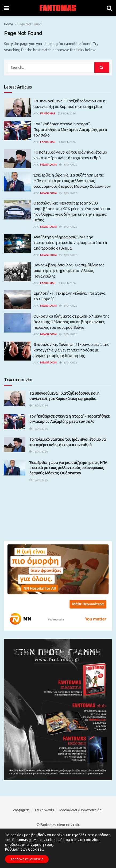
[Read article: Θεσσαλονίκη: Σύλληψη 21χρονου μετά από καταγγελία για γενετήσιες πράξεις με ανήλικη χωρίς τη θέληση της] (17, 351)
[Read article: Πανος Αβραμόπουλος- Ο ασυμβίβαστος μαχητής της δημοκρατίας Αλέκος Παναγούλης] (17, 272)
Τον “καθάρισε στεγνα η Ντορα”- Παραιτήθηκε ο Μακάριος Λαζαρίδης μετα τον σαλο (70, 129)
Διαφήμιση (21, 810)
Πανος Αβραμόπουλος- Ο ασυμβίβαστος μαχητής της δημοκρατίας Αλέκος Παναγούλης (69, 271)
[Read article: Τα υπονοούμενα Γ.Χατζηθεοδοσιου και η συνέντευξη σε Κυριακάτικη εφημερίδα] (17, 108)
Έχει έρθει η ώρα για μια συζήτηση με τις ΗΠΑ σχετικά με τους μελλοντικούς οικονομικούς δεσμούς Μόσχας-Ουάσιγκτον (72, 181)
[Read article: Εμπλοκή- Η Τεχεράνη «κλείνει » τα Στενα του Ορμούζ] (17, 300)
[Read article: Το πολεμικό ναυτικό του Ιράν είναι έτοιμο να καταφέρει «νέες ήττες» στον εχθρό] (17, 159)
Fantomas (48, 113)
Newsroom (48, 165)
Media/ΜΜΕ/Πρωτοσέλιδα (80, 810)
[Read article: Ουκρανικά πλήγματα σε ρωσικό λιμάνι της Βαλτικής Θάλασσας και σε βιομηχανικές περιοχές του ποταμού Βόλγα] (17, 323)
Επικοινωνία (45, 810)
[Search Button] (109, 8)
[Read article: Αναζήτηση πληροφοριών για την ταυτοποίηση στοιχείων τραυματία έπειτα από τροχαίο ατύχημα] (17, 244)
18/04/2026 (67, 113)
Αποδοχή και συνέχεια (27, 859)
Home (9, 24)
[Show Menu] (7, 8)
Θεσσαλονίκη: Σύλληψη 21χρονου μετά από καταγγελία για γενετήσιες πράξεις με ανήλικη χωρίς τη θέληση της (71, 350)
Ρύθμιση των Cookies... (24, 849)
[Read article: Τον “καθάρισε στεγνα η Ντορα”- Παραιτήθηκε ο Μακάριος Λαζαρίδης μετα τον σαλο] (17, 131)
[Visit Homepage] (58, 8)
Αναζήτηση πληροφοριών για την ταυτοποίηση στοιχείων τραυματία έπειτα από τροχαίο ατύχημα (70, 243)
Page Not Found (30, 24)
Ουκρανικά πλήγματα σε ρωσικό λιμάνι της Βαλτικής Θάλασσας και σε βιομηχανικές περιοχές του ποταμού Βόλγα (71, 322)
